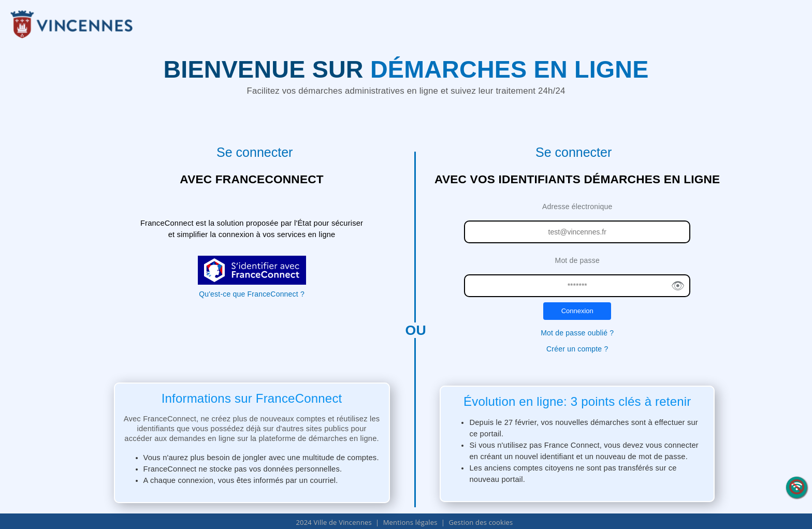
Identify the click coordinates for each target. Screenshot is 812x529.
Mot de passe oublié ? (577, 333)
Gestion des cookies (481, 522)
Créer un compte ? (577, 349)
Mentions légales (410, 522)
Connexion (577, 311)
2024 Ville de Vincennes (334, 522)
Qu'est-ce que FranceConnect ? (252, 294)
